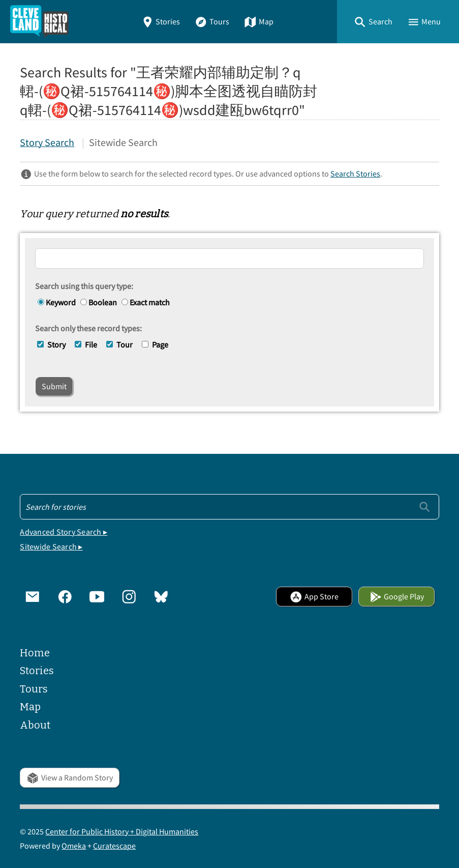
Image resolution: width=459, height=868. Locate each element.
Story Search (47, 142)
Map (259, 21)
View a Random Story (70, 777)
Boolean (99, 302)
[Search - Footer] (229, 507)
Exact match (146, 302)
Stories (161, 21)
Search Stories (355, 173)
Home (35, 653)
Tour (125, 344)
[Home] (39, 22)
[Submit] (425, 507)
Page (160, 344)
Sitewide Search (123, 142)
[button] (373, 22)
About (35, 725)
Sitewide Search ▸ (51, 546)
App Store (314, 596)
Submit (54, 386)
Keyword (57, 302)
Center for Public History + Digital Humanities (122, 831)
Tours (212, 21)
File (91, 344)
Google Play (397, 596)
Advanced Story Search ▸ (64, 532)
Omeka (74, 846)
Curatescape (114, 846)
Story (56, 344)
